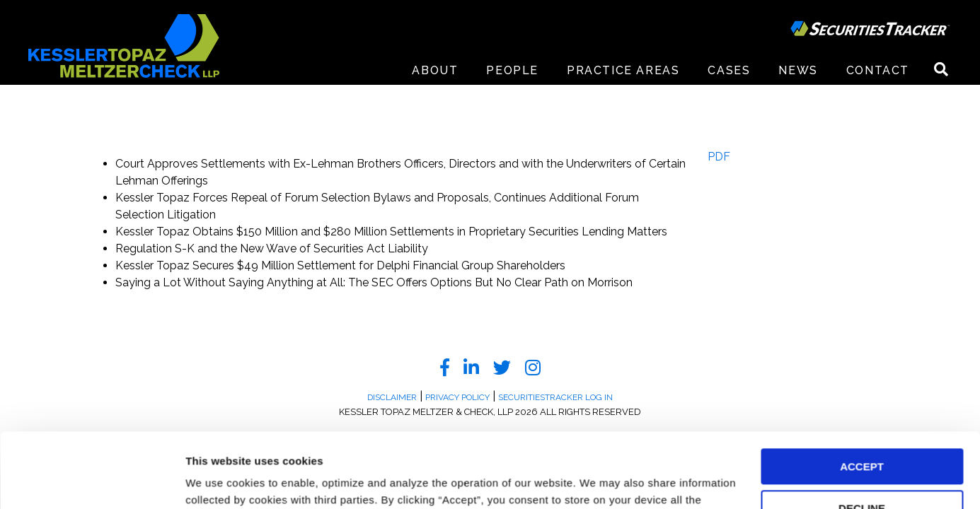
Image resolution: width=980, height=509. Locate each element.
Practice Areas (623, 70)
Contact (878, 70)
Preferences (216, 481)
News (798, 70)
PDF (719, 157)
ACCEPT (862, 392)
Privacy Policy (375, 442)
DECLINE (862, 434)
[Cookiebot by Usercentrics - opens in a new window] (92, 481)
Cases (729, 70)
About (435, 70)
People (512, 70)
